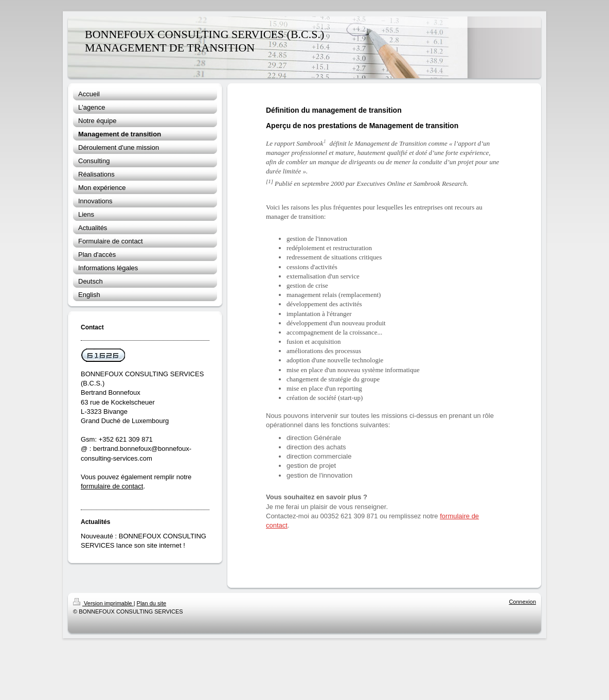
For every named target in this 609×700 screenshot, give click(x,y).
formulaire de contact (112, 486)
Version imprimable (103, 603)
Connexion (522, 602)
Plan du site (151, 603)
